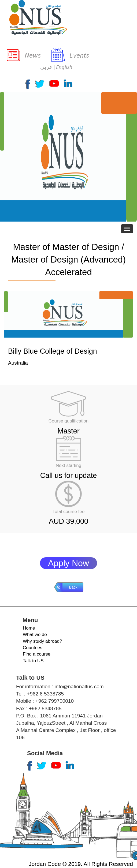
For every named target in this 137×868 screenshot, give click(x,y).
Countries (33, 648)
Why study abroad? (42, 641)
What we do (35, 635)
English (64, 67)
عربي (46, 67)
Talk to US (33, 661)
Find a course (37, 654)
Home (29, 628)
